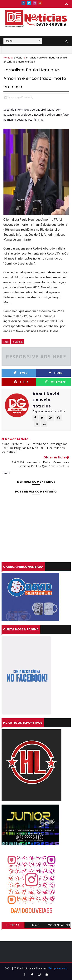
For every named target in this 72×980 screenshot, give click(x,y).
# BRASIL (17, 342)
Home (7, 58)
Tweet (21, 373)
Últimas (13, 925)
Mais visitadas (36, 926)
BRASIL (18, 58)
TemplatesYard (58, 968)
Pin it (21, 382)
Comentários (59, 925)
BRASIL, (29, 97)
